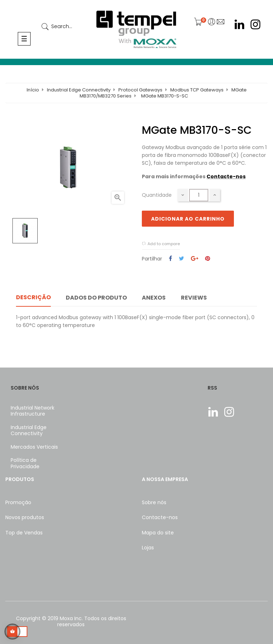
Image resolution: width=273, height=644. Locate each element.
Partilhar (170, 259)
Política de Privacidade (25, 463)
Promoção (18, 502)
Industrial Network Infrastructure (33, 411)
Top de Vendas (24, 533)
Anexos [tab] (154, 298)
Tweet (181, 259)
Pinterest (208, 259)
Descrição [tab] (33, 297)
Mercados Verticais (34, 447)
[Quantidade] (199, 195)
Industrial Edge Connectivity (29, 431)
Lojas (148, 548)
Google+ (195, 259)
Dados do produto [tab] (96, 298)
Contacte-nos (226, 176)
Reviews (194, 298)
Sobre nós (154, 502)
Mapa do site (158, 533)
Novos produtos (25, 517)
